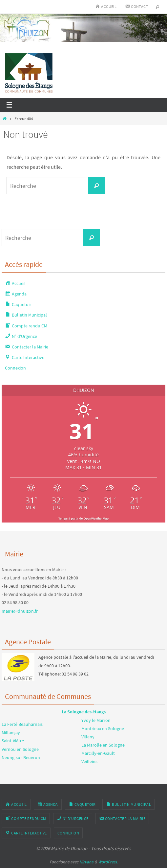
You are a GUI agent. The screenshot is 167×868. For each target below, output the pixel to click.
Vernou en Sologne (20, 749)
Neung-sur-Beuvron (21, 757)
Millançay (11, 732)
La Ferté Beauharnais (22, 724)
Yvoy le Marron (96, 720)
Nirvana (86, 862)
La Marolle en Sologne (103, 745)
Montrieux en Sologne (103, 728)
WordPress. (108, 862)
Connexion (15, 368)
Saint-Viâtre (13, 741)
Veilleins (89, 761)
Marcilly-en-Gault (98, 753)
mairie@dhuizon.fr (20, 611)
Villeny (88, 737)
